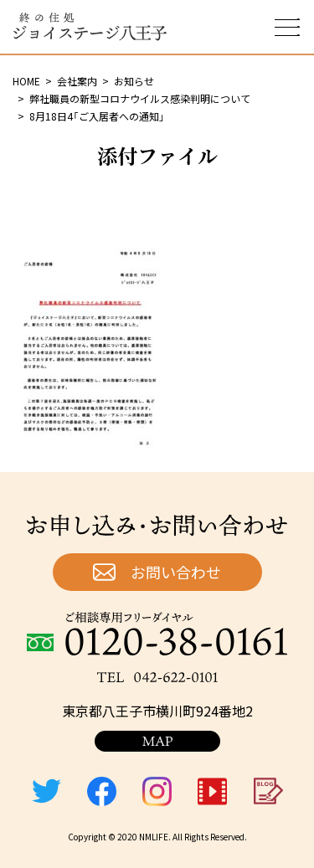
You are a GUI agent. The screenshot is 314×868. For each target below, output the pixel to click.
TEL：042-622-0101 (157, 677)
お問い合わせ (176, 572)
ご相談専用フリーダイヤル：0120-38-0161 (157, 634)
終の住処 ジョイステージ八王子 (90, 27)
